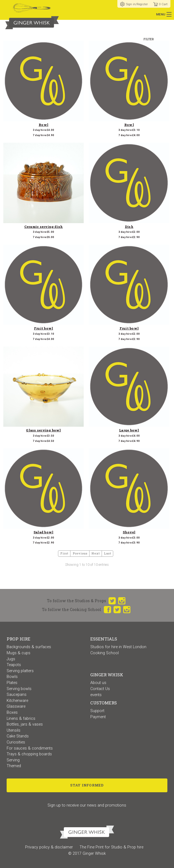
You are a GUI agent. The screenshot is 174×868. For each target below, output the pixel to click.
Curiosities (16, 742)
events (96, 695)
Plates (12, 683)
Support (97, 711)
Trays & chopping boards (29, 754)
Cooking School (105, 653)
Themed (14, 766)
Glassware (16, 706)
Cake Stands (18, 736)
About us (98, 683)
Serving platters (20, 671)
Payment (98, 717)
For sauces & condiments (30, 748)
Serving (13, 760)
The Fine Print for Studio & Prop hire (111, 847)
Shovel (129, 532)
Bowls (12, 677)
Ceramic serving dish (44, 227)
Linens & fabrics (21, 719)
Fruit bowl (43, 328)
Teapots (14, 665)
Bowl (43, 125)
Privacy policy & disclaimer (49, 847)
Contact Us (100, 689)
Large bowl (129, 430)
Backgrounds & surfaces (29, 647)
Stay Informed (87, 785)
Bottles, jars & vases (25, 724)
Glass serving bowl (43, 430)
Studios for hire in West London (118, 647)
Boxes (12, 712)
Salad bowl (43, 532)
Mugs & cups (19, 653)
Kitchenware (17, 701)
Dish (129, 227)
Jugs (11, 659)
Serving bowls (19, 689)
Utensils (14, 730)
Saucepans (17, 695)
